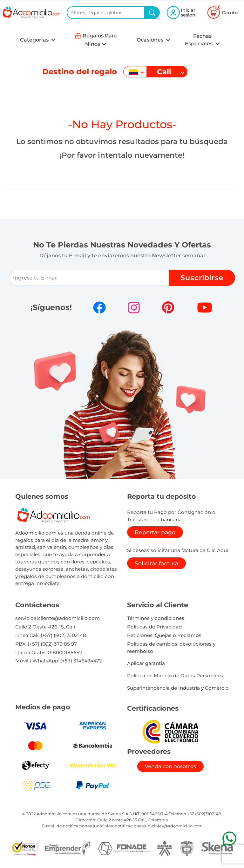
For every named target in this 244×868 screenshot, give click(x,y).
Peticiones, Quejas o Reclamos (164, 635)
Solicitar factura (156, 563)
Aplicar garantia (146, 663)
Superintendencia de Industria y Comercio (178, 688)
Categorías (35, 40)
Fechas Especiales (199, 40)
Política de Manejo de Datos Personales (175, 676)
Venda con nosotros (170, 766)
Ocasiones (151, 40)
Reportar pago (155, 532)
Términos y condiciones (156, 618)
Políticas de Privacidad (154, 627)
